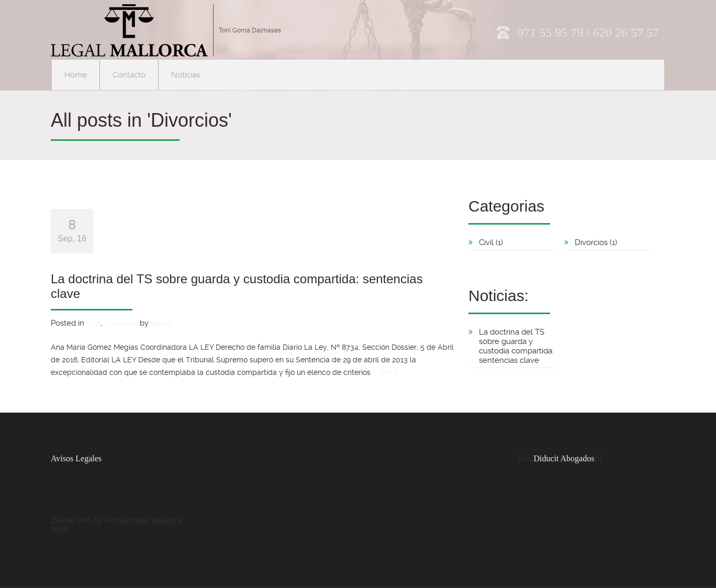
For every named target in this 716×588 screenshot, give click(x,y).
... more (385, 372)
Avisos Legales (76, 458)
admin (162, 323)
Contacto (129, 75)
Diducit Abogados (564, 458)
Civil (94, 323)
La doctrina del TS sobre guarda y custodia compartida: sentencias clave (516, 346)
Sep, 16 (72, 230)
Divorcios (121, 323)
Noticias (186, 75)
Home (76, 75)
